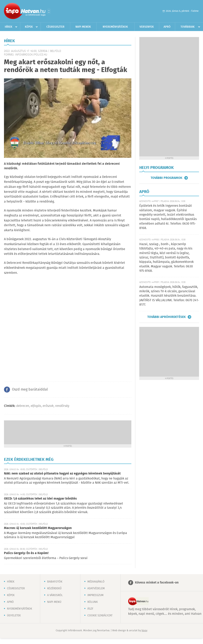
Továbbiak (188, 27)
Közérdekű (54, 588)
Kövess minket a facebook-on (157, 583)
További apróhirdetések (166, 317)
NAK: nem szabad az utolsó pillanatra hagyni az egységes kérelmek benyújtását (62, 474)
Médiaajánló (96, 582)
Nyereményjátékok (115, 27)
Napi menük (83, 27)
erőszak (48, 406)
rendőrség (62, 406)
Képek (29, 27)
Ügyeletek (14, 616)
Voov (144, 631)
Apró (167, 27)
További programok (166, 178)
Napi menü (54, 602)
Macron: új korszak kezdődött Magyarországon (38, 528)
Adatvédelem (96, 588)
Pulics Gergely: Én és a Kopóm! (26, 553)
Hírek (9, 27)
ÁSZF (90, 609)
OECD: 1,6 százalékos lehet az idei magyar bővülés (40, 499)
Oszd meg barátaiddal (30, 390)
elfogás (36, 406)
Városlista (49, 11)
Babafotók (55, 582)
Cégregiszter (55, 27)
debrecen (23, 406)
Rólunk (93, 602)
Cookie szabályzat (100, 616)
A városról (55, 595)
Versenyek (147, 27)
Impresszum (95, 595)
